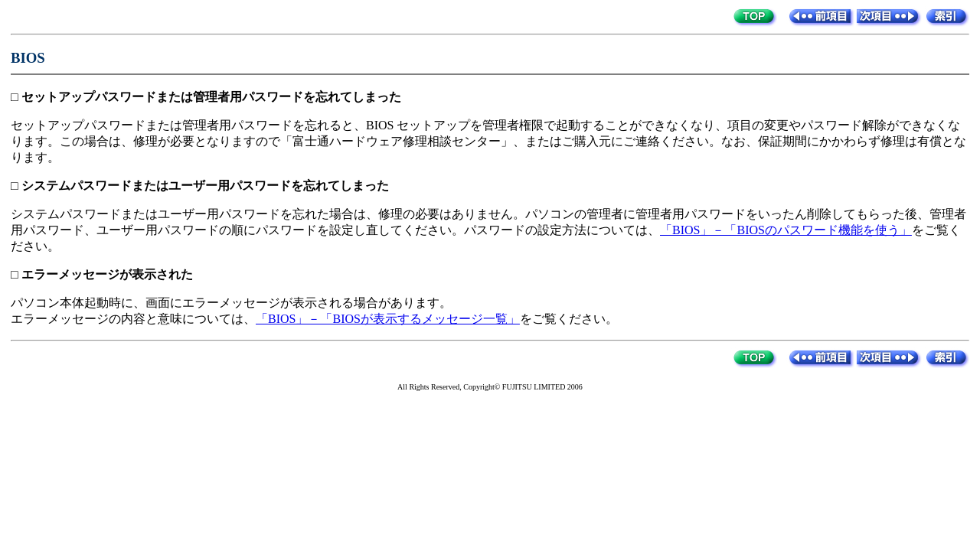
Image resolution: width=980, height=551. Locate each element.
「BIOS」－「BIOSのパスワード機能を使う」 (786, 230)
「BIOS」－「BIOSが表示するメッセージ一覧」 (388, 319)
